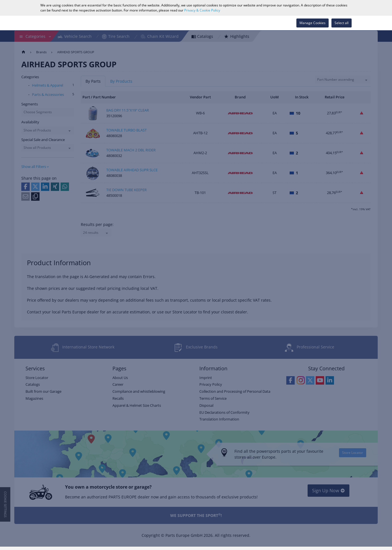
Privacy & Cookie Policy (202, 10)
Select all (342, 23)
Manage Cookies (313, 23)
